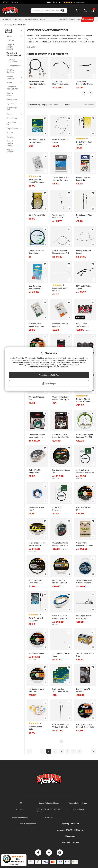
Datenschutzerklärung (39, 367)
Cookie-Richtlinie (61, 367)
